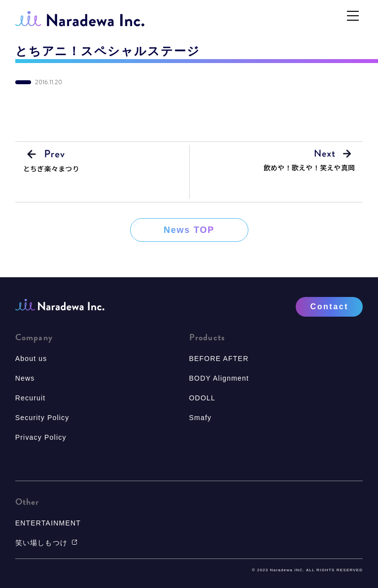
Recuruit (31, 398)
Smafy (201, 418)
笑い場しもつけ (46, 543)
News (25, 378)
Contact (329, 307)
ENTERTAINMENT (48, 523)
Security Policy (42, 418)
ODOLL (202, 398)
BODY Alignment (219, 378)
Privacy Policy (41, 437)
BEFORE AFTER (219, 359)
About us (31, 359)
